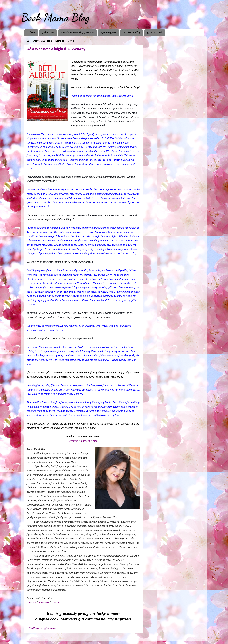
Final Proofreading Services (77, 32)
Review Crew (108, 32)
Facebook (44, 603)
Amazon (74, 441)
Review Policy (132, 32)
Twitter (56, 603)
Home (32, 32)
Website (31, 603)
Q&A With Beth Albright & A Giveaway (56, 49)
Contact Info (155, 32)
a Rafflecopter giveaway (41, 628)
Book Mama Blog (55, 18)
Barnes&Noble (89, 441)
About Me (48, 32)
